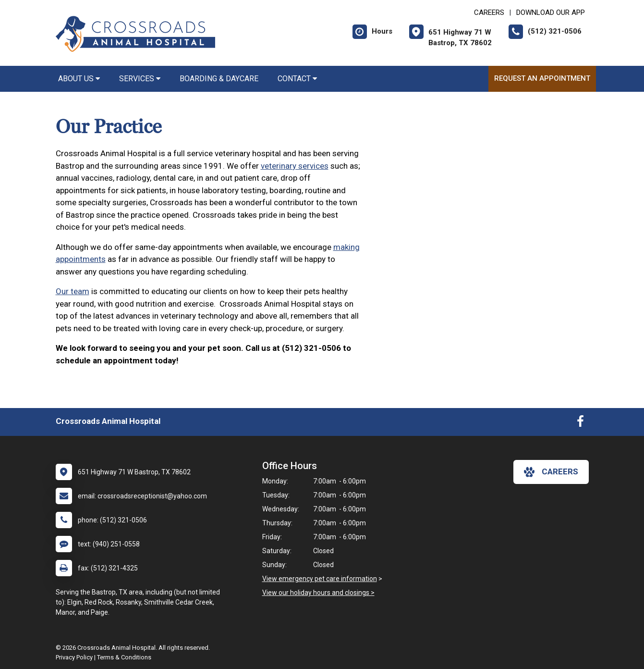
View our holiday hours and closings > (318, 593)
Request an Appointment (542, 78)
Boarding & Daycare (219, 79)
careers (551, 472)
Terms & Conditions (124, 657)
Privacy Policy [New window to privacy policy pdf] (74, 657)
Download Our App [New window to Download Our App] (551, 12)
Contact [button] (297, 79)
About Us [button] (79, 79)
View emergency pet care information (320, 579)
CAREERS (489, 12)
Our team (73, 291)
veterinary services (295, 166)
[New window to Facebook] (580, 423)
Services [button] (140, 79)
